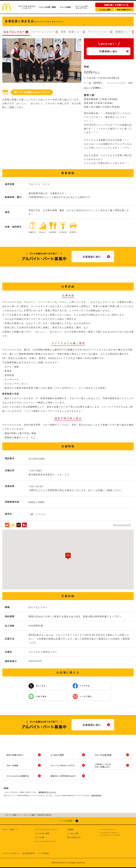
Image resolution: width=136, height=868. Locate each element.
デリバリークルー (99, 32)
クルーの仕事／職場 (47, 7)
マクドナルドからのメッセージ (27, 7)
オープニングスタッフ (108, 829)
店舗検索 (71, 829)
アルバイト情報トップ (10, 829)
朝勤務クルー (123, 32)
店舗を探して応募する (114, 5)
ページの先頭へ (67, 821)
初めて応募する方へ (124, 10)
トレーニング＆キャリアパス (81, 7)
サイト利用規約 (43, 853)
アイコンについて (122, 525)
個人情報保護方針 (29, 853)
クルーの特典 (65, 7)
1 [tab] (40, 85)
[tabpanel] (42, 61)
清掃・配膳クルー (71, 32)
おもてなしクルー (14, 32)
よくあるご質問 (105, 10)
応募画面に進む (109, 51)
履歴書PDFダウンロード (47, 792)
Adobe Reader (96, 795)
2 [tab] (44, 85)
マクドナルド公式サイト (11, 853)
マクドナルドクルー (43, 32)
